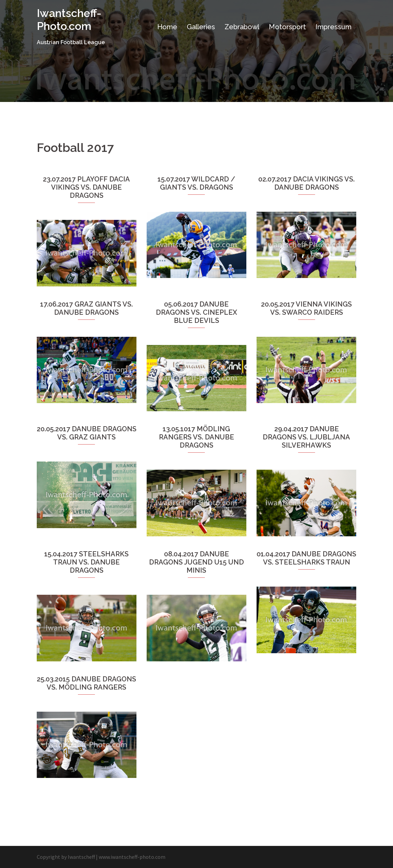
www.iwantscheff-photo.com (132, 857)
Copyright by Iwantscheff (66, 857)
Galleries (201, 27)
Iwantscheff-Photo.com (69, 20)
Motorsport (287, 27)
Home (167, 27)
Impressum (333, 27)
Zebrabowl (242, 27)
